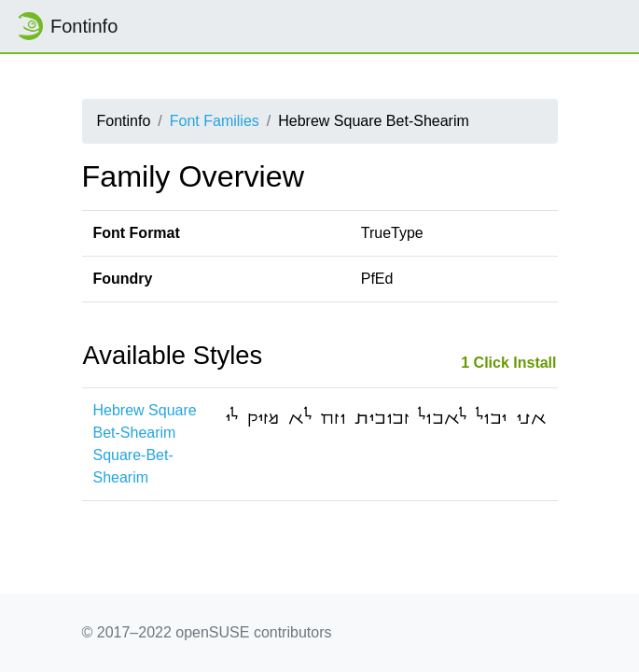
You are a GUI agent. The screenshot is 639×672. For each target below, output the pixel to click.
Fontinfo (66, 26)
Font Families (215, 121)
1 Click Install (508, 363)
